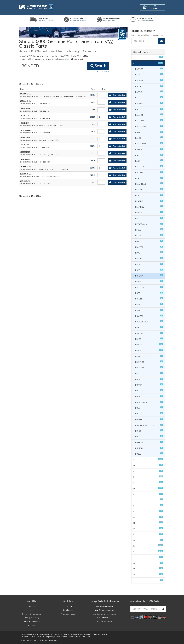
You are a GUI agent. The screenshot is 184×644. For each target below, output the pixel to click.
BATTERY (149, 172)
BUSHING (149, 442)
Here (113, 20)
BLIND (149, 241)
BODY (149, 264)
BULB (149, 396)
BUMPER (149, 419)
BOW (149, 304)
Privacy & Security (32, 618)
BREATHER (149, 362)
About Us (32, 601)
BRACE (149, 339)
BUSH (149, 437)
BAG (149, 98)
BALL (149, 109)
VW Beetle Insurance (105, 606)
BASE (149, 155)
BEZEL (149, 230)
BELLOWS (149, 212)
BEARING (149, 201)
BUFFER (149, 385)
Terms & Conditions (32, 622)
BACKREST (149, 80)
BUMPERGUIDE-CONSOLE (149, 425)
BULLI (149, 408)
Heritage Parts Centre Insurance (105, 601)
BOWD (149, 310)
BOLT (149, 270)
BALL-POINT (149, 121)
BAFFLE (149, 92)
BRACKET (149, 345)
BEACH (149, 178)
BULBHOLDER (149, 402)
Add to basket (116, 95)
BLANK (149, 235)
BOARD (149, 258)
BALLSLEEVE (149, 126)
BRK (149, 373)
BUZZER (149, 454)
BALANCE (149, 103)
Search (98, 66)
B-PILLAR (149, 333)
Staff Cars (68, 601)
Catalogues (68, 610)
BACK (149, 75)
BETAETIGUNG (149, 224)
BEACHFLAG (149, 184)
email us (66, 59)
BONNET (149, 281)
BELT (149, 218)
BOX (149, 327)
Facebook (68, 606)
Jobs (32, 610)
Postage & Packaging (32, 614)
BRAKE (149, 350)
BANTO (149, 138)
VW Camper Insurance (104, 610)
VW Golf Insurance (105, 618)
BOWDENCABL (149, 322)
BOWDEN (149, 316)
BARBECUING (149, 144)
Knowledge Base (68, 614)
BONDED (149, 276)
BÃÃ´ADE (149, 69)
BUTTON (149, 448)
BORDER (149, 299)
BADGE (149, 86)
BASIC (149, 161)
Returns (32, 625)
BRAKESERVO (149, 356)
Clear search (103, 72)
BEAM (149, 195)
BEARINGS (149, 207)
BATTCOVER (149, 167)
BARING (149, 149)
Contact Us (32, 606)
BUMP (149, 414)
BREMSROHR (149, 368)
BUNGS (149, 431)
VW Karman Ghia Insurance (104, 614)
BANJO (149, 132)
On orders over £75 (46, 20)
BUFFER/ (149, 391)
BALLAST (149, 115)
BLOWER (149, 247)
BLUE (149, 253)
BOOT (149, 293)
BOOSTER (149, 287)
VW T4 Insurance (105, 622)
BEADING (149, 189)
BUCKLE (149, 379)
